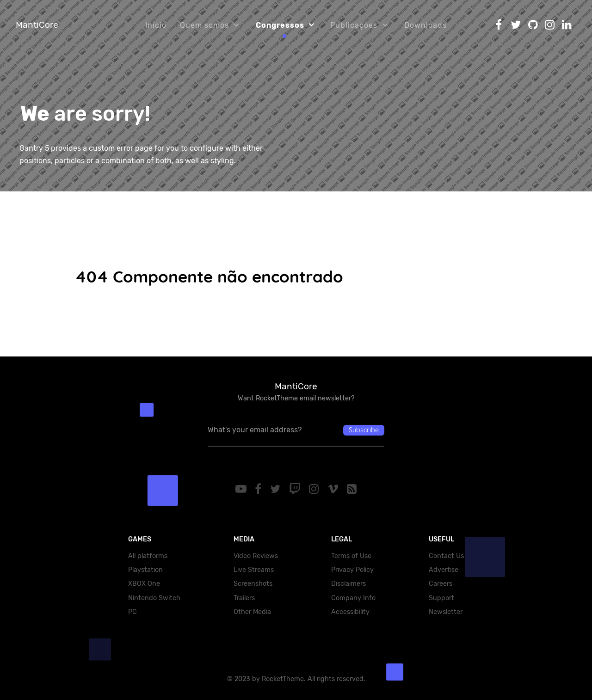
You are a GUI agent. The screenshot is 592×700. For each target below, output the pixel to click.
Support (441, 598)
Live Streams (254, 570)
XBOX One (144, 584)
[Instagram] (315, 489)
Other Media (252, 612)
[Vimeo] (334, 489)
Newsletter (446, 612)
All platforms (148, 556)
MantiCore (37, 25)
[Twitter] (277, 489)
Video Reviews (256, 556)
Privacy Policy (352, 570)
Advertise (444, 570)
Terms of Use (351, 556)
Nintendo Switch (154, 598)
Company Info (353, 598)
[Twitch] (296, 489)
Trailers (244, 598)
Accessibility (350, 612)
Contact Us (446, 556)
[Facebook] (260, 489)
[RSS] (352, 489)
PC (133, 612)
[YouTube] (242, 489)
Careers (441, 584)
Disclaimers (348, 584)
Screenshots (253, 584)
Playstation (145, 570)
